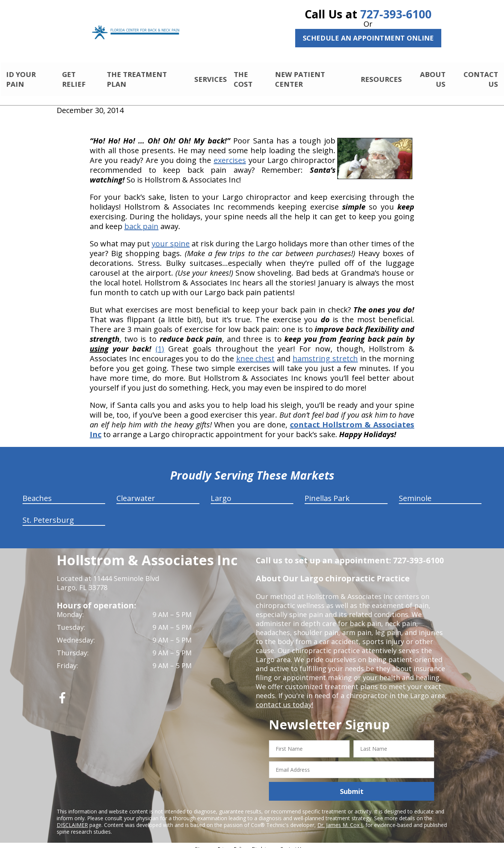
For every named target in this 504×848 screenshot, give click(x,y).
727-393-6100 (396, 14)
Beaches (37, 492)
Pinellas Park (327, 492)
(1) (160, 342)
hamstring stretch (325, 352)
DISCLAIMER (72, 819)
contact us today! (284, 698)
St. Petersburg (48, 514)
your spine (171, 237)
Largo (221, 492)
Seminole (415, 492)
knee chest (256, 352)
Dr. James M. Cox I (340, 819)
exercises (230, 154)
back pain (141, 220)
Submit (352, 785)
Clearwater (136, 492)
